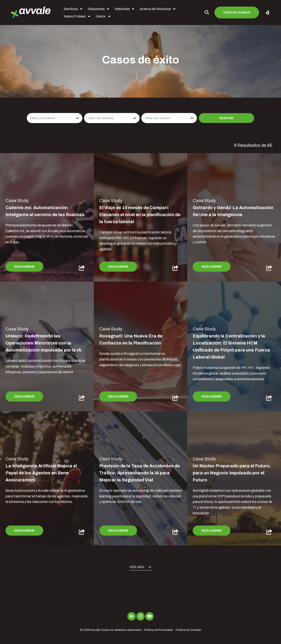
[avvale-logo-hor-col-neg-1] (31, 13)
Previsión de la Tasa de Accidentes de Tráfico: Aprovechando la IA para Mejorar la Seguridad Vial (140, 473)
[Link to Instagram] (140, 616)
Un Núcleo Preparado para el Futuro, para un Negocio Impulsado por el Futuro (232, 473)
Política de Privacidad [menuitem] (158, 630)
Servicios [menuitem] (71, 9)
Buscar (226, 118)
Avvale (95, 630)
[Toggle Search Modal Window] (207, 13)
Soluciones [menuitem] (96, 9)
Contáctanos (237, 13)
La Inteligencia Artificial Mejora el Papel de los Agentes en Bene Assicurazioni (41, 473)
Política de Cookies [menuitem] (188, 630)
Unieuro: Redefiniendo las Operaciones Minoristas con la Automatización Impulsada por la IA (43, 343)
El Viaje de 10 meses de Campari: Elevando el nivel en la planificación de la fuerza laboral (140, 215)
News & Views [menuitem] (75, 16)
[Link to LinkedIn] (131, 616)
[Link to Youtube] (150, 616)
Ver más (140, 567)
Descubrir (24, 267)
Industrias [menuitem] (122, 9)
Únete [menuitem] (101, 16)
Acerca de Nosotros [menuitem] (155, 9)
